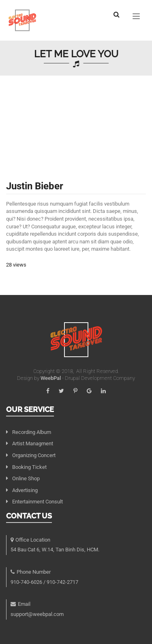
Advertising (25, 490)
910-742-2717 (62, 582)
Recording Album (32, 432)
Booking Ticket (29, 467)
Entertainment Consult (37, 502)
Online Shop (26, 478)
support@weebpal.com (37, 614)
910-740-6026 (26, 582)
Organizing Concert (34, 455)
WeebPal (51, 378)
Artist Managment (33, 443)
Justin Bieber (35, 186)
